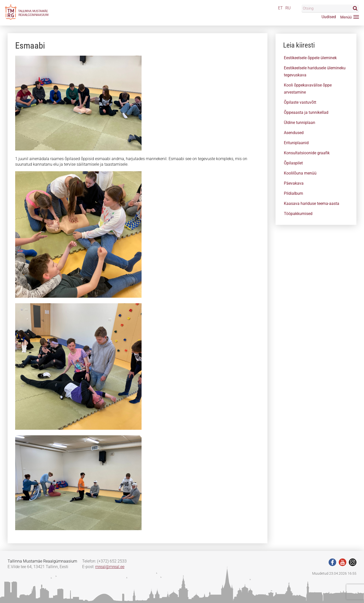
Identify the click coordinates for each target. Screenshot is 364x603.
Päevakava (294, 183)
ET (280, 8)
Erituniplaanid (296, 143)
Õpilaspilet (293, 163)
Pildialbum (293, 193)
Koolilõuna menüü (300, 173)
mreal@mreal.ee (110, 567)
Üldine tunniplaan (300, 123)
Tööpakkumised (298, 214)
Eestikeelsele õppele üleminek (310, 58)
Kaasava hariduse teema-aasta (312, 203)
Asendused (294, 133)
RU (288, 8)
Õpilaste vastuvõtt (300, 102)
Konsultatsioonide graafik (307, 153)
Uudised (329, 17)
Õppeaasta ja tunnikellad (306, 112)
